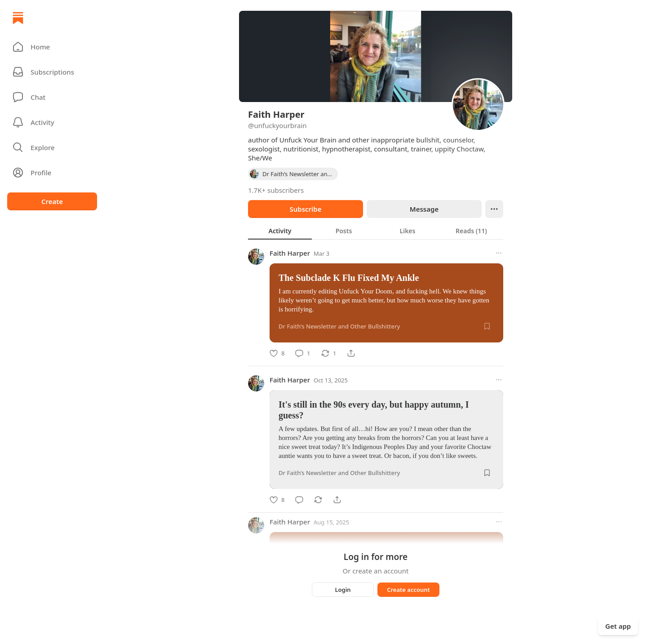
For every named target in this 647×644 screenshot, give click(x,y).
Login (343, 590)
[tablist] (376, 231)
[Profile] (52, 173)
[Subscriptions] (52, 72)
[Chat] (52, 97)
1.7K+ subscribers (276, 190)
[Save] (487, 326)
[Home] (18, 18)
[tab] (280, 231)
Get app (618, 626)
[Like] (277, 353)
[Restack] (329, 353)
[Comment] (303, 353)
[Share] (351, 353)
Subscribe (305, 209)
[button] (52, 47)
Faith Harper (290, 253)
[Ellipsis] (494, 209)
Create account (408, 590)
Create (52, 201)
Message (424, 209)
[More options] (499, 253)
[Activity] (52, 122)
